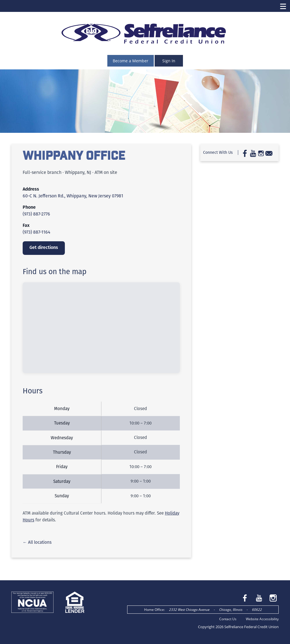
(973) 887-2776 (36, 214)
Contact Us (228, 619)
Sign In (169, 61)
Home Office (154, 610)
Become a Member (131, 61)
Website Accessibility (262, 619)
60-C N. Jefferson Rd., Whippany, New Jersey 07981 (73, 196)
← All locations (37, 542)
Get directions (44, 247)
